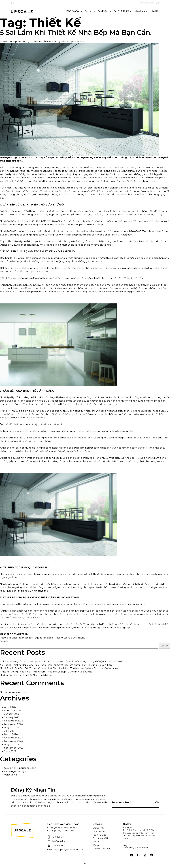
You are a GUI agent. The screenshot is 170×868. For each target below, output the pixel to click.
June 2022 (10, 751)
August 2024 (12, 727)
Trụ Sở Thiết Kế (121, 11)
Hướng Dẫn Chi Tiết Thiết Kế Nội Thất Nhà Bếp (27, 675)
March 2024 (11, 734)
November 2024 (14, 724)
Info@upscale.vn (57, 841)
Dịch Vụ (89, 11)
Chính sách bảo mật (101, 848)
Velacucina (11, 775)
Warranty (96, 845)
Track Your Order (100, 835)
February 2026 (13, 711)
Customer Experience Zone (20, 768)
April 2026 (10, 707)
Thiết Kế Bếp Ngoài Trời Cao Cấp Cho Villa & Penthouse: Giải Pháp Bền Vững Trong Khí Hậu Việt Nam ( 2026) (62, 661)
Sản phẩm (103, 11)
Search (4, 641)
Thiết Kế (59, 638)
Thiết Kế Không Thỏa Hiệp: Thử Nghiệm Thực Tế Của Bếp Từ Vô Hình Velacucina (46, 672)
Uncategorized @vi (22, 638)
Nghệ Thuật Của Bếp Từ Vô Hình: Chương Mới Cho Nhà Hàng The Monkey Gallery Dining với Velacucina (59, 668)
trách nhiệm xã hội (101, 838)
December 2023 (14, 738)
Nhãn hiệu (140, 11)
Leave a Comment (74, 638)
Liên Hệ (154, 11)
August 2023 (11, 744)
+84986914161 (56, 837)
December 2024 (14, 721)
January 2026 (12, 714)
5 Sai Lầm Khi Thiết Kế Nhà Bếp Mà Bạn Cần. (76, 33)
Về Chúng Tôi (73, 11)
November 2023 (13, 741)
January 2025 (12, 717)
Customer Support (149, 3)
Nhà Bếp (48, 638)
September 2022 (14, 748)
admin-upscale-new (73, 41)
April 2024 (10, 731)
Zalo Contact (55, 846)
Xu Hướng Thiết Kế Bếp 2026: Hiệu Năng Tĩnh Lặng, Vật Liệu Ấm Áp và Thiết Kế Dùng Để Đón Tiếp (56, 665)
